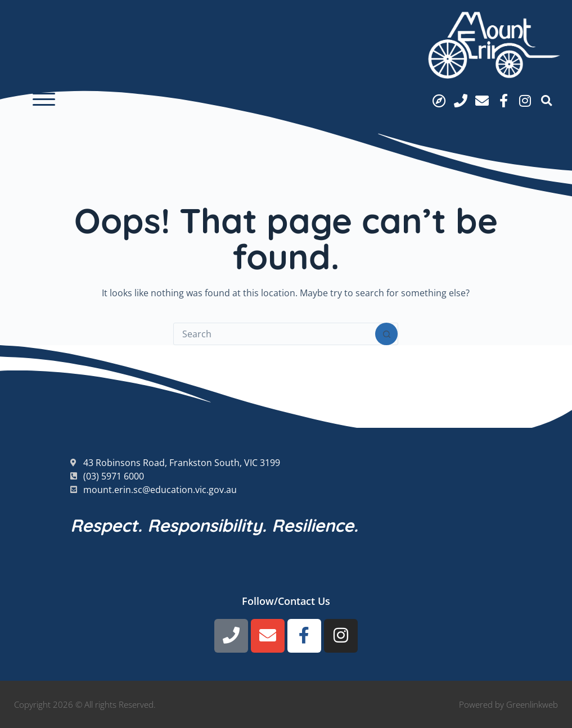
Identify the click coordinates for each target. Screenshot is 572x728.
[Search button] (386, 334)
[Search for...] (274, 334)
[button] (44, 100)
